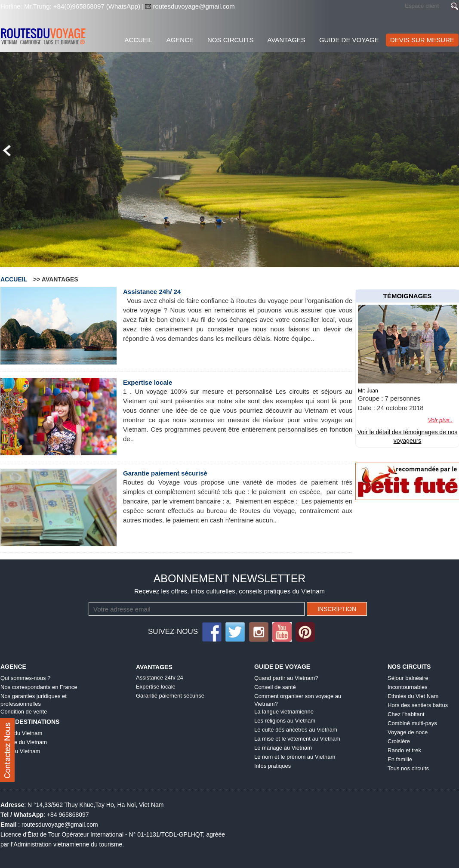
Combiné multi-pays (412, 723)
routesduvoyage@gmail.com (193, 6)
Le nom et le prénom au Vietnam (295, 757)
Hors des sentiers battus (418, 705)
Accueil (139, 40)
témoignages (408, 296)
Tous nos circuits (408, 768)
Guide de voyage (349, 40)
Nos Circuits (231, 40)
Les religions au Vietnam (285, 721)
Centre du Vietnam (24, 742)
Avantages (286, 40)
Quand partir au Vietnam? (286, 678)
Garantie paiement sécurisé (165, 473)
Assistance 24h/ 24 (152, 292)
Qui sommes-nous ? (25, 678)
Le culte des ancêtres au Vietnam (296, 730)
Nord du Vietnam (21, 733)
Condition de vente (24, 712)
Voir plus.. (440, 420)
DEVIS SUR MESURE (422, 40)
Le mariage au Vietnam (283, 748)
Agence (180, 40)
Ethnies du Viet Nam (413, 696)
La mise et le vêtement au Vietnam (297, 739)
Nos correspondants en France (39, 687)
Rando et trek (404, 750)
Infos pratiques (273, 766)
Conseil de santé (275, 687)
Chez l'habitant (406, 714)
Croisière (399, 741)
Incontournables (408, 687)
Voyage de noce (408, 732)
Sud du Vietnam (20, 751)
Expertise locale (148, 382)
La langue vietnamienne (284, 712)
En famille (400, 759)
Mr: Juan (368, 391)
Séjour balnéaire (408, 678)
